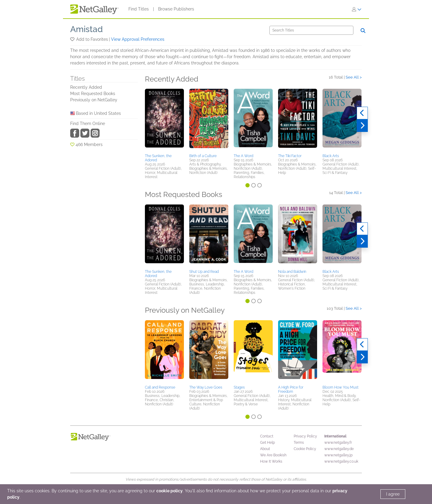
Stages (239, 387)
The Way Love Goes (206, 387)
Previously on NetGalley (94, 100)
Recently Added (86, 87)
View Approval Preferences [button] (138, 39)
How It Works (271, 461)
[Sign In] (357, 9)
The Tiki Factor (290, 156)
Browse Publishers (176, 9)
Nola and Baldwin (292, 272)
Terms (299, 443)
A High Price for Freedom (291, 389)
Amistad (87, 29)
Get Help (267, 443)
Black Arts (331, 156)
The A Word (243, 156)
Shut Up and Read (204, 272)
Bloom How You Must (340, 387)
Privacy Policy (305, 436)
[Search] (311, 30)
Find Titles (139, 9)
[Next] (362, 126)
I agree (393, 494)
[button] (73, 39)
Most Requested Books (93, 94)
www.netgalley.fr (338, 443)
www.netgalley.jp (338, 455)
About (265, 449)
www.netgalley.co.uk (341, 461)
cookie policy (169, 491)
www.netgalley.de (339, 449)
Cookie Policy (305, 449)
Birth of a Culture (203, 156)
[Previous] (362, 113)
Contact (267, 436)
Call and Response (160, 387)
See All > (354, 77)
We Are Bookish (273, 455)
